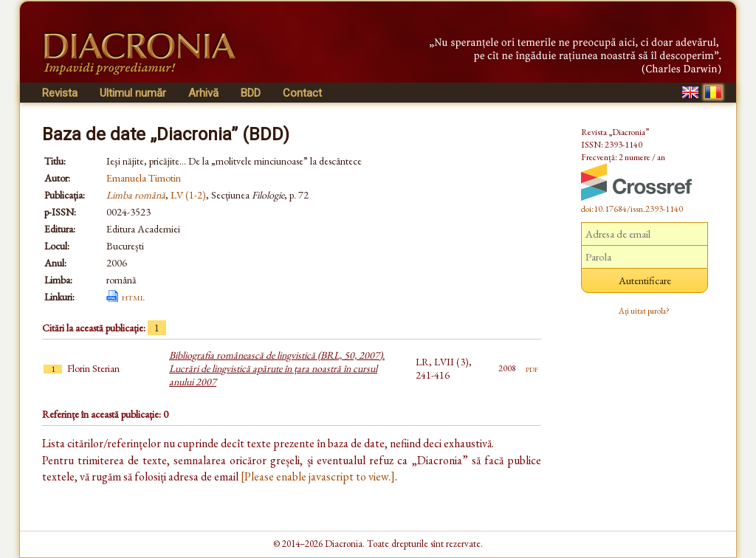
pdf (532, 368)
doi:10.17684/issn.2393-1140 (632, 209)
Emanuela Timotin (144, 178)
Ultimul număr (133, 93)
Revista (60, 93)
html (133, 297)
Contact (302, 93)
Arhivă (203, 93)
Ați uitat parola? (644, 311)
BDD (251, 93)
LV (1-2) (188, 195)
